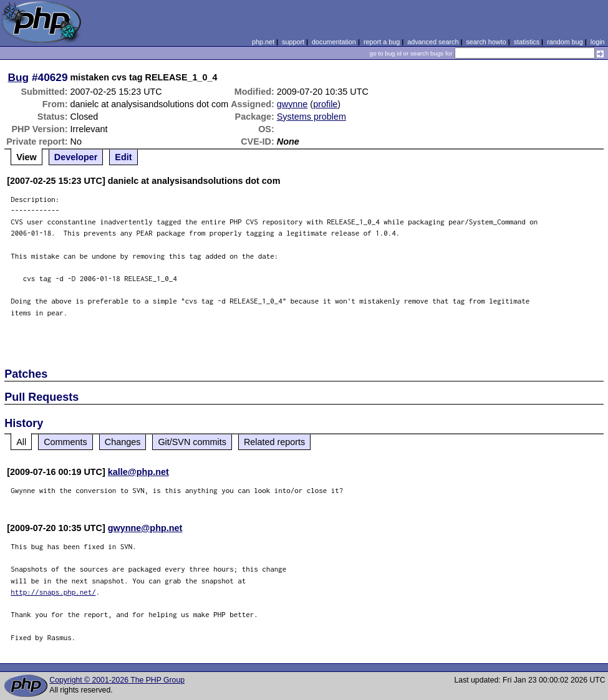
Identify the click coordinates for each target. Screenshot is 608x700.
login (598, 42)
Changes (123, 442)
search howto (486, 42)
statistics (527, 42)
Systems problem (311, 117)
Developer (76, 157)
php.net (263, 42)
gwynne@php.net (145, 528)
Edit (123, 157)
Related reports (274, 442)
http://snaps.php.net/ (53, 592)
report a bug (382, 42)
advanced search (433, 42)
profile (325, 104)
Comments (65, 442)
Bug (19, 77)
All (21, 442)
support (293, 42)
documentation (334, 42)
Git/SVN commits (192, 442)
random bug (565, 42)
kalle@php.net (138, 472)
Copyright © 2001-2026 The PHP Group (117, 680)
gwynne (292, 104)
